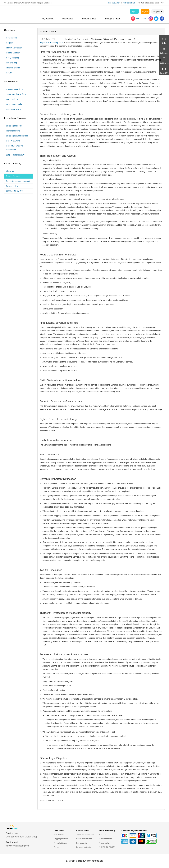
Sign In (134, 12)
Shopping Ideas (113, 19)
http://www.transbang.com (51, 43)
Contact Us (164, 73)
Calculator (164, 53)
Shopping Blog (89, 19)
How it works (12, 38)
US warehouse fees (15, 89)
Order (164, 43)
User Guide (68, 19)
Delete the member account (18, 181)
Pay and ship (12, 63)
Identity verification (14, 48)
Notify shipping (12, 58)
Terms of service (13, 176)
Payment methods (14, 104)
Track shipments (13, 68)
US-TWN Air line (13, 141)
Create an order (13, 53)
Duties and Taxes (14, 109)
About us (10, 171)
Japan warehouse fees (16, 94)
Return (9, 73)
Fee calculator (114, 3)
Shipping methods (14, 126)
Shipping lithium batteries (17, 136)
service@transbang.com (18, 846)
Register (145, 12)
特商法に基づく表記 (15, 191)
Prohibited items (13, 131)
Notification (164, 63)
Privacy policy (12, 186)
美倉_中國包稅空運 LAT (16, 155)
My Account (48, 19)
